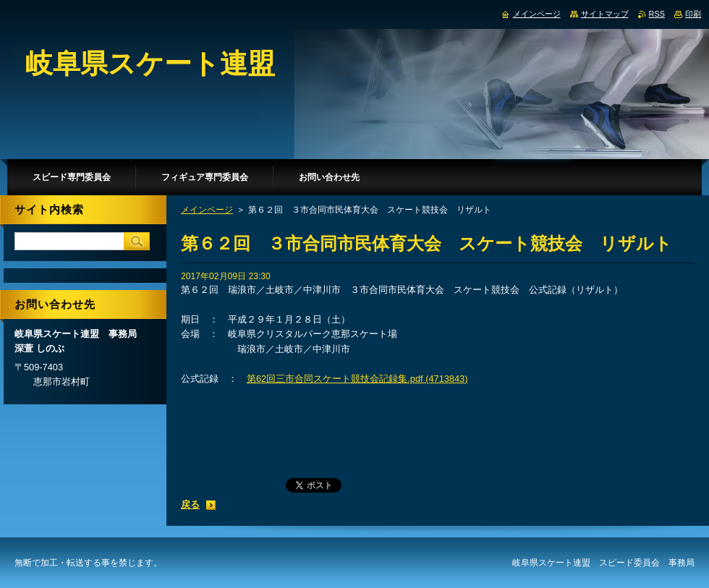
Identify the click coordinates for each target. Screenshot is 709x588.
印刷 (693, 14)
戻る (190, 504)
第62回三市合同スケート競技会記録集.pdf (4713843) (357, 379)
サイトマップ (605, 14)
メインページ (207, 210)
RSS (657, 14)
